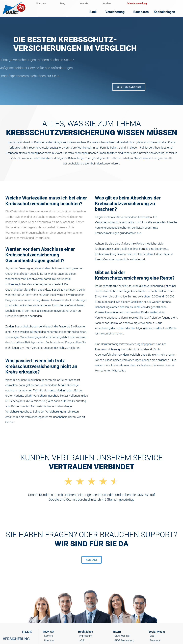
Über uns (42, 3)
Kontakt (90, 3)
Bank (101, 12)
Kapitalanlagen (167, 12)
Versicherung (122, 12)
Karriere (115, 3)
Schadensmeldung (146, 3)
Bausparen (144, 12)
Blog (66, 3)
